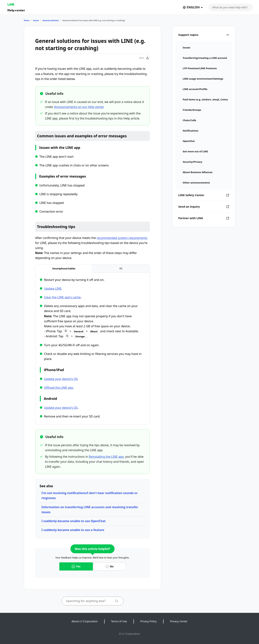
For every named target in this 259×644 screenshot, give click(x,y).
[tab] (64, 269)
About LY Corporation (85, 621)
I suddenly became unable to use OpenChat (74, 521)
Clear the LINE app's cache (62, 297)
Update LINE (53, 289)
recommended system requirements (122, 238)
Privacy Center (179, 621)
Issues (36, 20)
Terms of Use (119, 621)
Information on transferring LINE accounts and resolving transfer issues (90, 510)
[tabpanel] (93, 348)
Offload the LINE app (59, 388)
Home (27, 20)
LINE (11, 4)
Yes (76, 566)
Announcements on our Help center (79, 107)
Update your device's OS (61, 379)
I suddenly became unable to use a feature (73, 530)
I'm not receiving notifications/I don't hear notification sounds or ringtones (90, 495)
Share (145, 58)
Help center (16, 10)
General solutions (51, 20)
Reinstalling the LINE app (106, 457)
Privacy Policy (149, 621)
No (109, 566)
